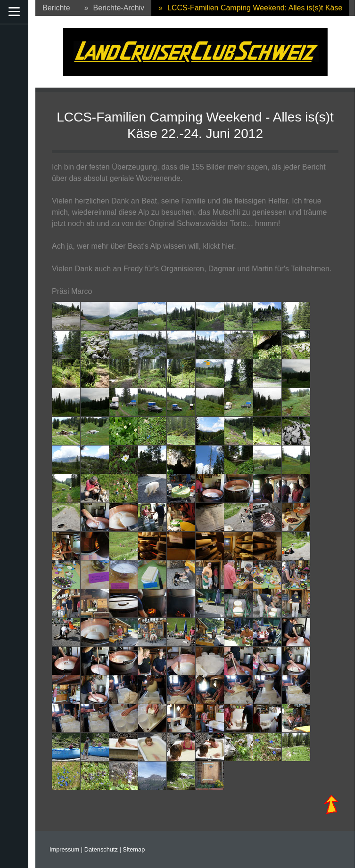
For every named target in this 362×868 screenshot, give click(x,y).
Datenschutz (101, 849)
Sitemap (134, 849)
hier (228, 246)
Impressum (64, 849)
